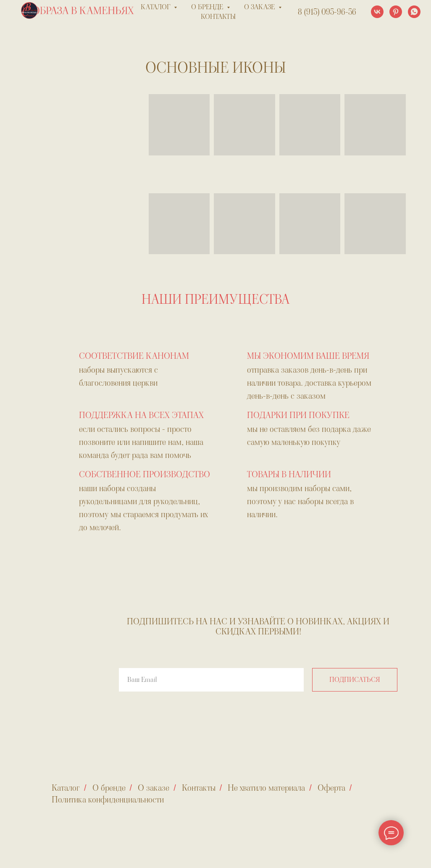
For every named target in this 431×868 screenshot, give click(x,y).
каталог (156, 7)
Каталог (66, 788)
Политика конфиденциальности (108, 800)
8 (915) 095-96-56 (327, 12)
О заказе (154, 788)
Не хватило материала (266, 788)
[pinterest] (396, 12)
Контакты (199, 788)
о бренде (208, 7)
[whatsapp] (414, 12)
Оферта (331, 788)
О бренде (109, 788)
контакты (218, 17)
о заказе (260, 7)
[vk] (377, 12)
